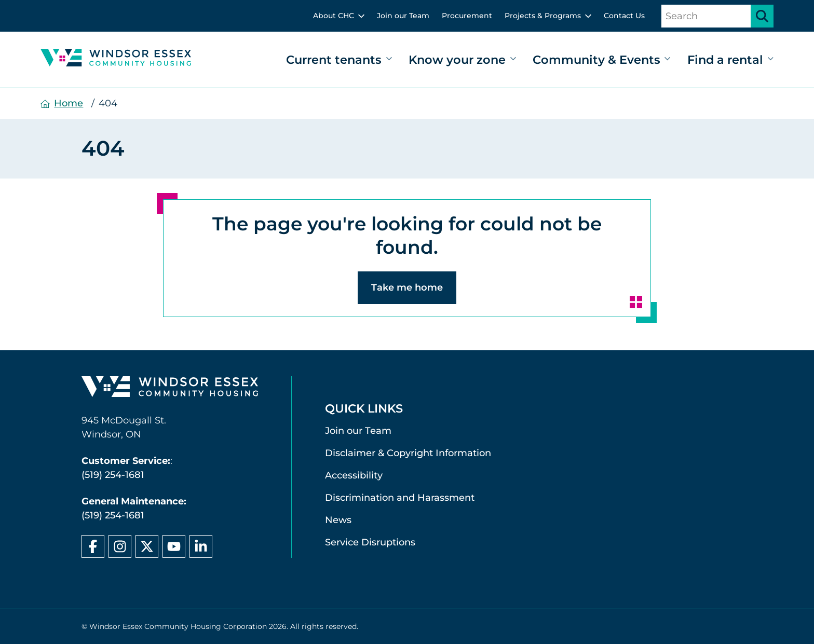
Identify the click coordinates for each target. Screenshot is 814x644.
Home (69, 103)
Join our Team (403, 16)
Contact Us (624, 16)
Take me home (407, 287)
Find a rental (725, 60)
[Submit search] (762, 16)
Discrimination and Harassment (400, 498)
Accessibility (354, 475)
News (338, 520)
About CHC (334, 16)
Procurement (467, 16)
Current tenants (334, 60)
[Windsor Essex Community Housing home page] (170, 389)
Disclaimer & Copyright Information (408, 453)
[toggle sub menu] (361, 16)
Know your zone (457, 60)
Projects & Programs (543, 16)
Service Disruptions (370, 542)
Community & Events (596, 60)
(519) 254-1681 (113, 475)
